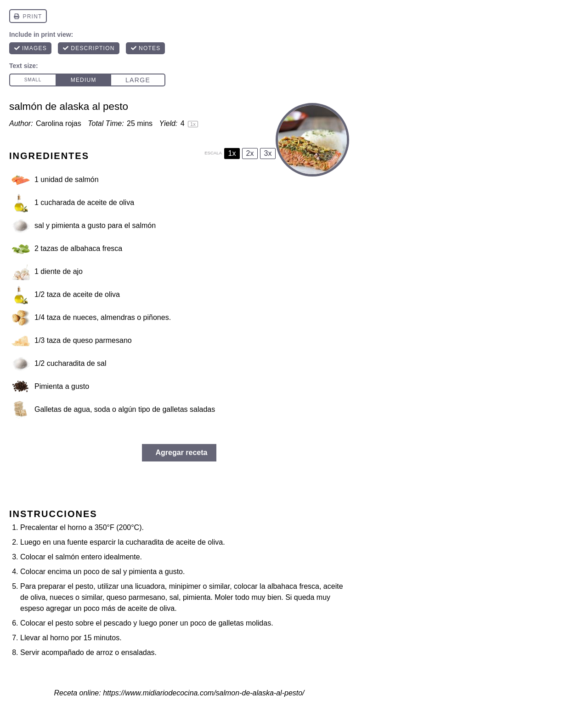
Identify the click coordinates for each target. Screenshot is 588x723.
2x (250, 153)
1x (232, 153)
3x (268, 153)
